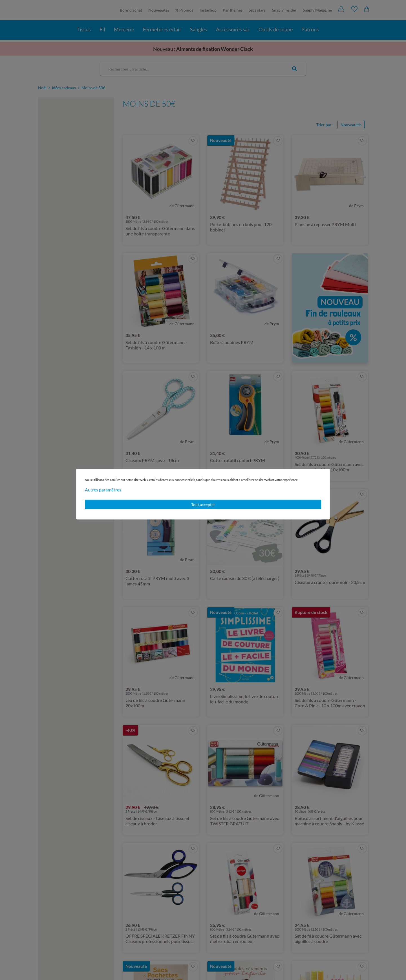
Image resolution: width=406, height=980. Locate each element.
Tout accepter (203, 504)
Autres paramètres (103, 489)
